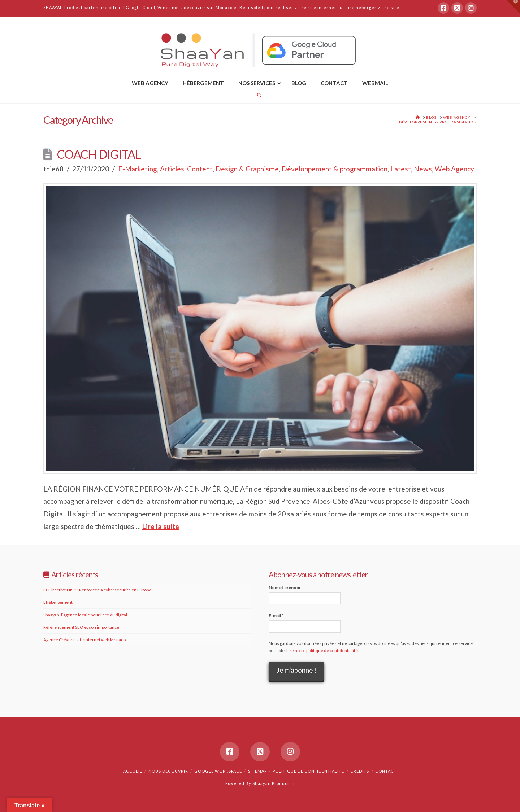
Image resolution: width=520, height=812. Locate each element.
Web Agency (454, 169)
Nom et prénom (284, 587)
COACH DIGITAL (99, 154)
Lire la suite (161, 526)
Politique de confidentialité (308, 771)
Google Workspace (218, 771)
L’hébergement (58, 602)
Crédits (360, 771)
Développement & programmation (335, 169)
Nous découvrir (168, 771)
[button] (513, 7)
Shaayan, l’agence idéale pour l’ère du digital (85, 615)
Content (200, 169)
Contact (386, 771)
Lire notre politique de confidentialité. (323, 651)
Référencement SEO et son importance (81, 627)
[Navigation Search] (260, 95)
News (423, 169)
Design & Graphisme (247, 169)
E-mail (276, 615)
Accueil (133, 771)
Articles (172, 169)
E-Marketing (138, 169)
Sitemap (257, 771)
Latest (401, 169)
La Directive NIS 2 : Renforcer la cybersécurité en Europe (97, 590)
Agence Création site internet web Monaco (84, 640)
